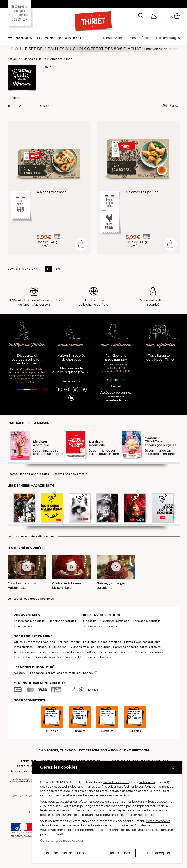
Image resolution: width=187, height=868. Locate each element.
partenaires (147, 782)
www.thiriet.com (116, 782)
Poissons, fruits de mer (52, 647)
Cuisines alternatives (149, 652)
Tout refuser (120, 853)
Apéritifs (56, 59)
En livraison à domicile (29, 621)
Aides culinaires (25, 652)
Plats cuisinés (23, 647)
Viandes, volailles (82, 647)
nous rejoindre (160, 345)
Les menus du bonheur (59, 38)
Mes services (113, 38)
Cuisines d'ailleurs (34, 59)
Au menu (20, 673)
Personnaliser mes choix (65, 853)
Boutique (71, 657)
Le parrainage (24, 626)
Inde (69, 59)
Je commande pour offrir (101, 626)
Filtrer (41, 106)
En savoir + (95, 690)
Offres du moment (27, 642)
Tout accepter (159, 853)
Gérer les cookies (158, 821)
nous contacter (116, 345)
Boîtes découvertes (48, 657)
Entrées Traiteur (69, 642)
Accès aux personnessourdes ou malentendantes (116, 396)
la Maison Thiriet (27, 345)
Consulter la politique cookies (62, 840)
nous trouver (71, 345)
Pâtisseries (94, 652)
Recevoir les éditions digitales (28, 474)
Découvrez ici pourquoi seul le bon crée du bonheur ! (27, 359)
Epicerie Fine (23, 657)
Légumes (104, 647)
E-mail (116, 386)
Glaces (54, 652)
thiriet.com (29, 761)
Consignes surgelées (115, 621)
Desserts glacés (72, 652)
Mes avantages (168, 38)
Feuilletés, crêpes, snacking (102, 642)
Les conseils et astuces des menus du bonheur (63, 673)
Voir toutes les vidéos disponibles (31, 599)
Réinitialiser (171, 106)
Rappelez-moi (116, 380)
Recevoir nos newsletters (70, 474)
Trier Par (16, 106)
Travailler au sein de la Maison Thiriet (160, 357)
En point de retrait (61, 621)
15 (48, 269)
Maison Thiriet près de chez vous (71, 357)
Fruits (42, 652)
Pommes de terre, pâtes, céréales (137, 647)
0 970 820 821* (116, 360)
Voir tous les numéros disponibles (31, 537)
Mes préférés (139, 38)
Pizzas (129, 642)
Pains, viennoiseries (118, 652)
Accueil (12, 59)
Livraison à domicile (147, 621)
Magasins (90, 621)
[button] (154, 17)
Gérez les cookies (29, 766)
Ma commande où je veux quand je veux (71, 370)
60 (58, 269)
